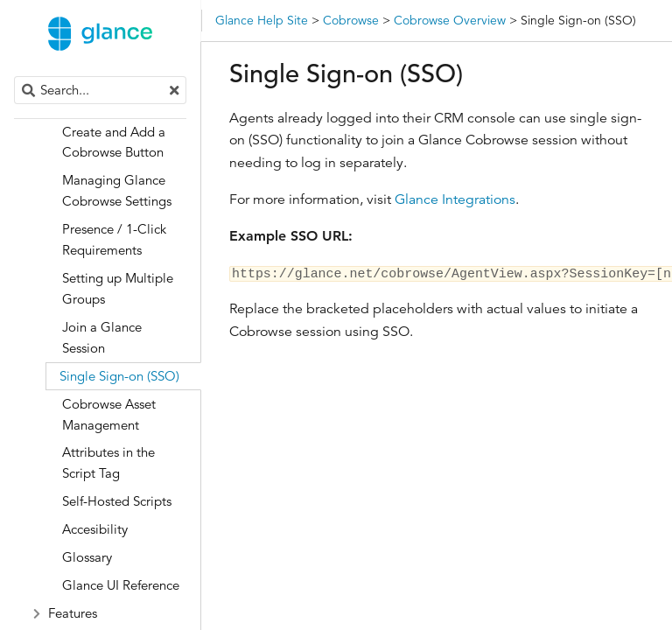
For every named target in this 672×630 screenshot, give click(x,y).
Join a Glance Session (102, 337)
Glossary (87, 557)
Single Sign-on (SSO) (119, 376)
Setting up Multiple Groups (118, 288)
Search (15, 77)
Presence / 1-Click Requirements (114, 239)
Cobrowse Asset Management (109, 414)
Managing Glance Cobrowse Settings (117, 190)
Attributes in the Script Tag (108, 462)
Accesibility (95, 529)
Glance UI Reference (121, 585)
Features (73, 613)
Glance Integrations (455, 199)
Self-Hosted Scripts (117, 501)
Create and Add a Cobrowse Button (114, 142)
